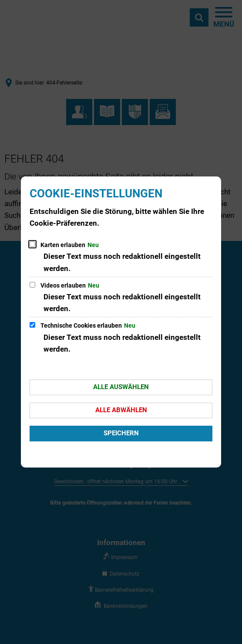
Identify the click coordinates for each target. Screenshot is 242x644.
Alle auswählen (121, 387)
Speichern (121, 433)
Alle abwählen (121, 410)
